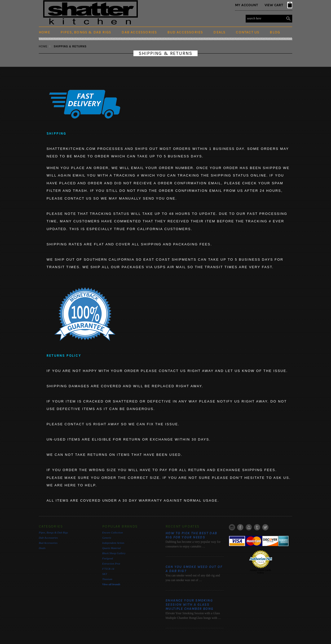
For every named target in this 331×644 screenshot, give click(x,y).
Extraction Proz (111, 563)
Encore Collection (112, 532)
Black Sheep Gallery (114, 553)
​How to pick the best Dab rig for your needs (191, 535)
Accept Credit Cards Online (261, 572)
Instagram (232, 527)
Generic (107, 538)
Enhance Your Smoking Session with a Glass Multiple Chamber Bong (189, 605)
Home (43, 46)
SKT (105, 574)
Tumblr (257, 527)
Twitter (265, 527)
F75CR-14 (108, 569)
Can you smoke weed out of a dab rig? (194, 569)
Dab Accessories (139, 32)
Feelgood (108, 558)
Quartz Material (111, 548)
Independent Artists (113, 543)
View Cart (274, 5)
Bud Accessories (185, 32)
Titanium (107, 579)
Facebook (240, 527)
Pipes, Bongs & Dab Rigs (86, 32)
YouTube (249, 527)
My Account (247, 5)
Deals (219, 32)
